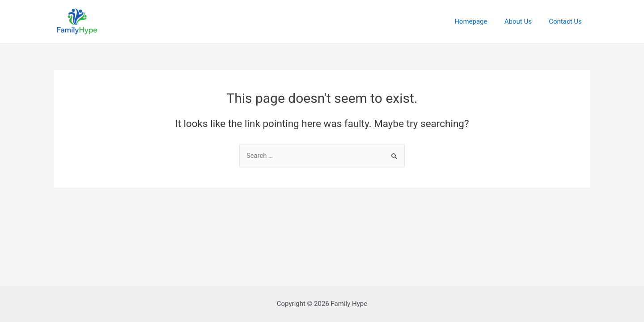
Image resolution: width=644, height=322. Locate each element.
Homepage (480, 21)
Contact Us (567, 21)
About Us (523, 21)
